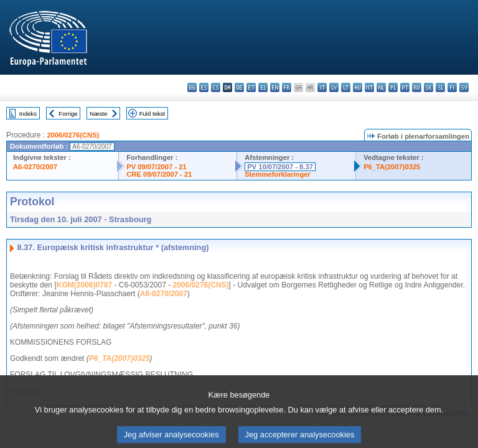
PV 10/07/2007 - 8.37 (280, 167)
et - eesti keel (251, 87)
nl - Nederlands (381, 87)
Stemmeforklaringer (278, 174)
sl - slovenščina (440, 87)
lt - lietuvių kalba (346, 87)
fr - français (287, 87)
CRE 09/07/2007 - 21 (159, 174)
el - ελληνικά (263, 87)
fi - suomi (452, 87)
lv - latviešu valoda (334, 87)
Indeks (28, 114)
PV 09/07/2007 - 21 (156, 167)
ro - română (417, 87)
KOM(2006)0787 (84, 285)
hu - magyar (358, 87)
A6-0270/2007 (35, 167)
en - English (275, 87)
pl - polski (393, 87)
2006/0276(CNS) (73, 135)
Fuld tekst (152, 114)
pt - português (405, 87)
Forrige (68, 114)
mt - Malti (369, 87)
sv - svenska (464, 87)
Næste (98, 114)
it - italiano (322, 87)
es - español (204, 87)
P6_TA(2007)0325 (392, 167)
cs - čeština (216, 87)
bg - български (192, 87)
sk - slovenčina (429, 87)
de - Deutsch (239, 87)
